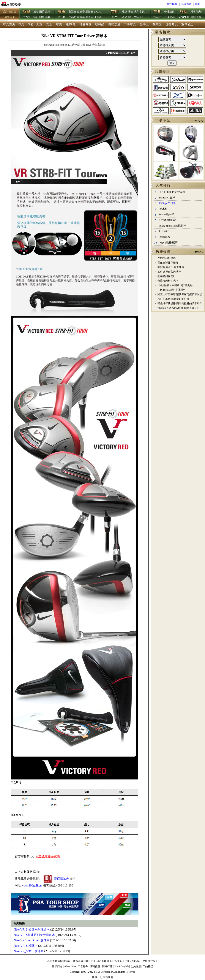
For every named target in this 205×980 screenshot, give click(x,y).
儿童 (39, 24)
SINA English (121, 966)
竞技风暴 (172, 4)
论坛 (199, 12)
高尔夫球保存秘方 (168, 263)
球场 (125, 12)
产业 (157, 14)
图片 (42, 12)
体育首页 (10, 17)
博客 (193, 12)
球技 (130, 12)
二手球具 (130, 24)
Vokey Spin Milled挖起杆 (172, 226)
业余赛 (98, 17)
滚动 (36, 12)
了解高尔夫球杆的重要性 (172, 290)
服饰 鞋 (71, 24)
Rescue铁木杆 (166, 214)
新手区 (144, 24)
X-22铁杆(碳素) (167, 220)
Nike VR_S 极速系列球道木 (32, 930)
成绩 (193, 17)
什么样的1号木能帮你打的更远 (175, 285)
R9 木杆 (163, 209)
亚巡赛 (89, 12)
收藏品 (100, 24)
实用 (115, 14)
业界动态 (187, 24)
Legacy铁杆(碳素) (168, 243)
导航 (198, 4)
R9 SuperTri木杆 (168, 203)
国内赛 (81, 17)
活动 (125, 17)
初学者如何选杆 (167, 276)
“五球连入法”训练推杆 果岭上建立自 (178, 308)
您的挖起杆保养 (167, 258)
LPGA (97, 12)
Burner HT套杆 (167, 198)
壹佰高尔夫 (61, 879)
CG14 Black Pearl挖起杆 (172, 192)
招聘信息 (95, 966)
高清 (48, 12)
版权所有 (108, 977)
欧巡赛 (81, 12)
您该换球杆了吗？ (168, 281)
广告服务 (83, 966)
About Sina (70, 966)
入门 (142, 17)
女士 (49, 24)
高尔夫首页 (10, 12)
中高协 (73, 17)
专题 (199, 17)
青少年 (89, 17)
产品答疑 (148, 966)
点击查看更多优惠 (48, 856)
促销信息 (114, 24)
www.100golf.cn (32, 886)
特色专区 (85, 24)
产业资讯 (169, 17)
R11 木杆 (164, 231)
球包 (30, 24)
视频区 (157, 24)
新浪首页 (186, 4)
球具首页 (9, 24)
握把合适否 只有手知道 (171, 267)
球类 (59, 24)
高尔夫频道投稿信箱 (59, 961)
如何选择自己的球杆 (169, 272)
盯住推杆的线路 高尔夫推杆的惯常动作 (180, 303)
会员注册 (136, 966)
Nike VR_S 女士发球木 (29, 951)
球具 (136, 12)
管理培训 (169, 12)
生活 (136, 17)
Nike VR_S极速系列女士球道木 (34, 935)
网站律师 (107, 966)
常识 (142, 12)
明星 (42, 17)
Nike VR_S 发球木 (26, 946)
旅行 (130, 17)
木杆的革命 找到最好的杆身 (173, 299)
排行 (36, 17)
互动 (184, 14)
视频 (48, 17)
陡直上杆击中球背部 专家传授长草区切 (180, 294)
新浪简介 (57, 966)
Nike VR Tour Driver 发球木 (32, 940)
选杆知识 (172, 24)
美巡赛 (73, 12)
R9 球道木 (164, 237)
